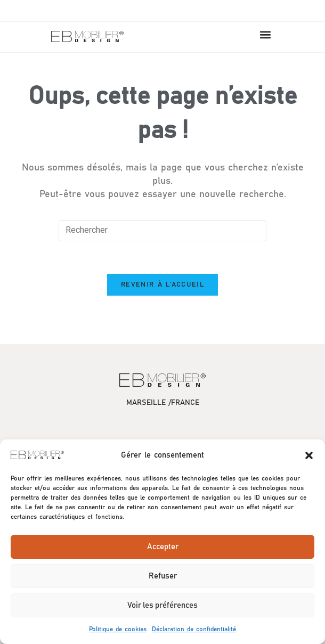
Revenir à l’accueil (162, 285)
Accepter (163, 547)
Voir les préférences (162, 605)
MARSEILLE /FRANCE (163, 403)
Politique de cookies (118, 629)
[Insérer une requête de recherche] (162, 231)
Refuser (163, 576)
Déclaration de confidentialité (194, 629)
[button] (309, 455)
